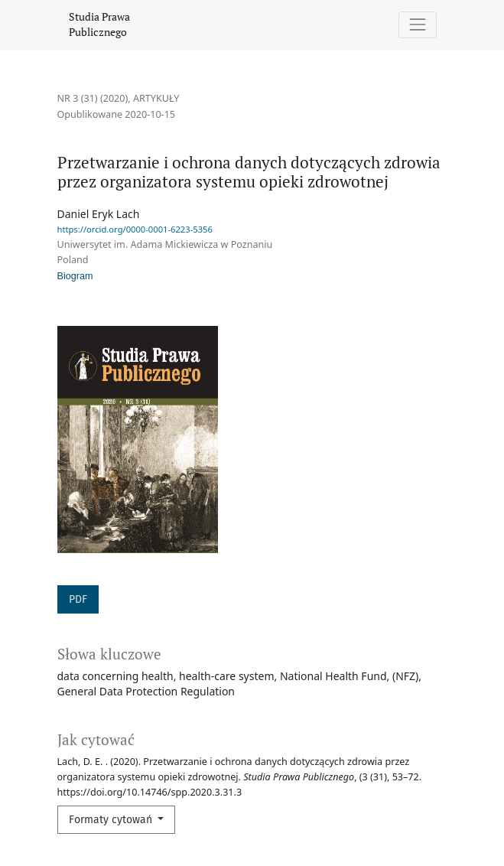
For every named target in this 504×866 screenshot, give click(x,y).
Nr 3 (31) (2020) (93, 98)
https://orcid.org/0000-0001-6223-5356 (135, 229)
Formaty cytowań (112, 820)
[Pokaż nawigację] (417, 25)
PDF (78, 599)
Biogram (75, 276)
